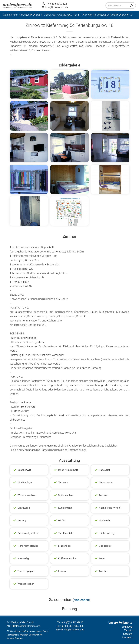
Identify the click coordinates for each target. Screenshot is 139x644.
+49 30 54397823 (55, 4)
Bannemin (127, 638)
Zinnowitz (127, 627)
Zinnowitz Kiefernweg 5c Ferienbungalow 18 (106, 15)
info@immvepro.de (55, 7)
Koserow (128, 634)
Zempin (128, 630)
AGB (9, 626)
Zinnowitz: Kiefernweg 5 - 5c (60, 15)
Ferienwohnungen (29, 15)
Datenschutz (20, 626)
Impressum (34, 626)
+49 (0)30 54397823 (72, 622)
